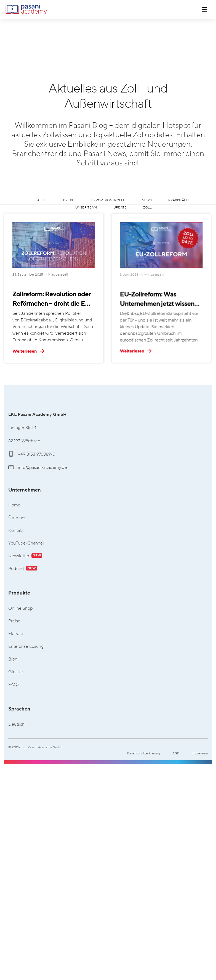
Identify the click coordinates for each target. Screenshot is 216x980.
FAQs (14, 685)
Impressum (200, 753)
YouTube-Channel (26, 543)
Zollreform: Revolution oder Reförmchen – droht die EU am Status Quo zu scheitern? (53, 299)
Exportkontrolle (108, 200)
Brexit (69, 200)
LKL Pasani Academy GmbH (26, 9)
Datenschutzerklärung (144, 753)
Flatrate (16, 634)
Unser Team (86, 208)
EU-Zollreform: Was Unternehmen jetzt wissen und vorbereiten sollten (136, 342)
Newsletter (25, 556)
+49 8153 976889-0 (32, 454)
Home (14, 505)
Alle (41, 200)
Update (120, 208)
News (147, 200)
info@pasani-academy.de (38, 467)
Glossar (16, 672)
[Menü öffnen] (204, 9)
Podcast (23, 569)
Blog (13, 659)
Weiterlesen (29, 351)
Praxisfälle (179, 200)
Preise (14, 621)
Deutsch (16, 724)
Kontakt (16, 531)
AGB (176, 753)
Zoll (147, 208)
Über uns (17, 518)
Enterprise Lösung (26, 647)
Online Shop (20, 608)
